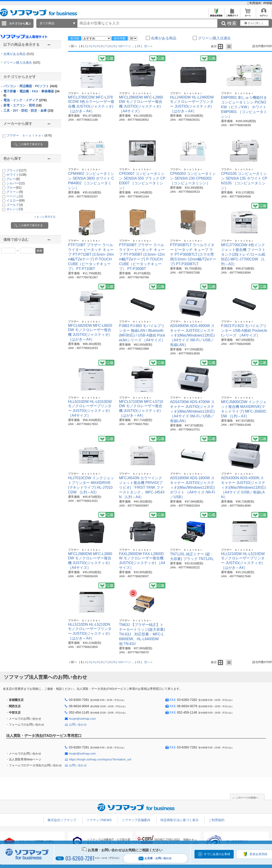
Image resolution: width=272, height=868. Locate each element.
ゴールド (15, 205)
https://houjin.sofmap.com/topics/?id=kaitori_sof (100, 759)
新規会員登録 (216, 14)
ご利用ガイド (232, 14)
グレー (13, 179)
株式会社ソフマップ (62, 820)
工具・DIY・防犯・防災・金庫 (28, 111)
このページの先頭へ (247, 798)
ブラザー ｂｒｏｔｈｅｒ (29, 135)
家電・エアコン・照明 (23, 105)
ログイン (264, 14)
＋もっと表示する (45, 217)
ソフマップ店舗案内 (136, 820)
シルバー (16, 183)
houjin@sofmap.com (82, 719)
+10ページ (124, 46)
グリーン (15, 192)
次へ (147, 46)
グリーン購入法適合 (22, 63)
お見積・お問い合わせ (155, 858)
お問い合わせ (78, 725)
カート (248, 14)
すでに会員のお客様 (217, 854)
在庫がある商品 (19, 54)
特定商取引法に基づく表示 (180, 820)
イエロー (16, 200)
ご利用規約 (254, 3)
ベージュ (15, 196)
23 (138, 46)
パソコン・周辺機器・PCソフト (30, 86)
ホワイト (16, 175)
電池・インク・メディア (25, 100)
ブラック (16, 170)
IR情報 (268, 3)
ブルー (14, 188)
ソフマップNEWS (99, 820)
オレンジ (15, 209)
